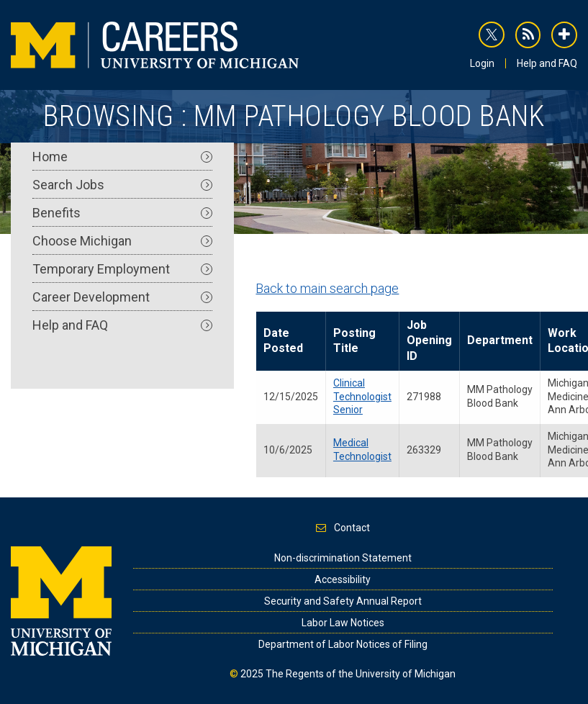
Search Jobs (122, 185)
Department (500, 340)
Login (482, 63)
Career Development (122, 297)
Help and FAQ (547, 63)
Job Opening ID (429, 340)
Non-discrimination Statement (343, 558)
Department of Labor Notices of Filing (343, 644)
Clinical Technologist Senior (362, 396)
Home (122, 157)
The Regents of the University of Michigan (361, 674)
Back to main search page (327, 288)
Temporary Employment (122, 269)
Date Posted (283, 340)
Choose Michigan (122, 241)
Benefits (122, 213)
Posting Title (354, 340)
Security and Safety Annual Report (343, 601)
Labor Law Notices (343, 623)
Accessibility (343, 579)
